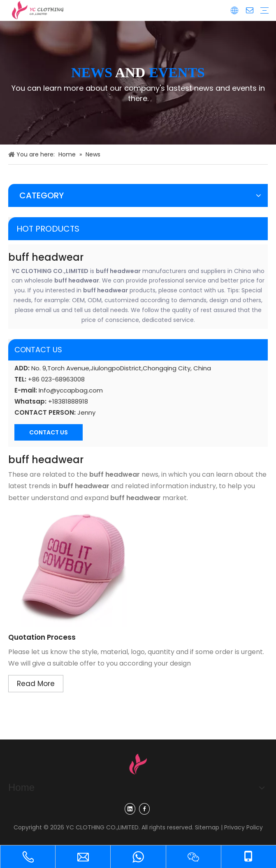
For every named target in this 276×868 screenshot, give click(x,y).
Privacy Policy (244, 827)
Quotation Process (42, 637)
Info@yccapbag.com (71, 390)
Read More (36, 684)
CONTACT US (49, 432)
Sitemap (207, 827)
